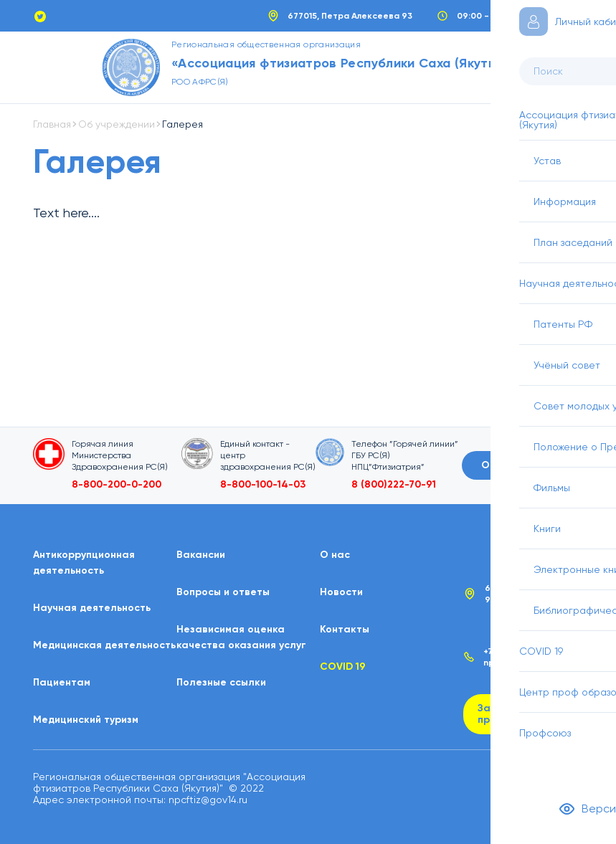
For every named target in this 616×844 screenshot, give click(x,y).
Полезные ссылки (221, 682)
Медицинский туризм (86, 720)
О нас (335, 555)
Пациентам (62, 682)
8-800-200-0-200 (117, 484)
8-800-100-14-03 (263, 484)
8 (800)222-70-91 (394, 484)
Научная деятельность (92, 608)
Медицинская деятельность (104, 645)
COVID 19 (343, 667)
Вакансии (201, 555)
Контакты (345, 629)
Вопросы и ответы (223, 592)
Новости (341, 592)
